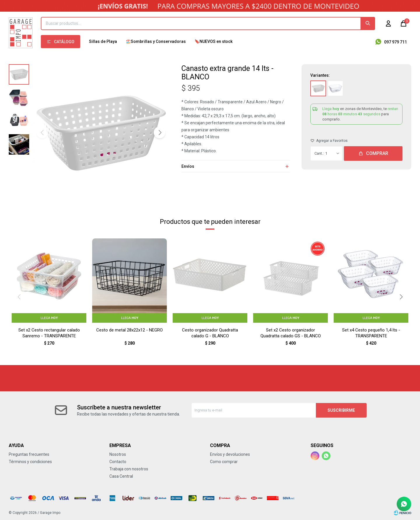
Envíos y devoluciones (230, 454)
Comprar (377, 153)
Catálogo (64, 42)
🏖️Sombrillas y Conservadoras (156, 41)
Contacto (118, 462)
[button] (160, 132)
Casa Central (121, 476)
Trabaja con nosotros (129, 469)
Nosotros (118, 454)
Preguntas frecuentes (29, 454)
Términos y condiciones (30, 462)
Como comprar (224, 462)
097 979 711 (395, 42)
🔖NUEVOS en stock (213, 41)
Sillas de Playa (103, 41)
